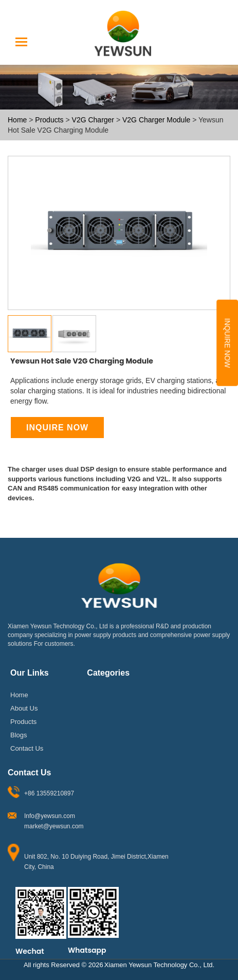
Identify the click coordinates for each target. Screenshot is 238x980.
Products (49, 120)
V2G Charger (94, 120)
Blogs (19, 735)
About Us (24, 708)
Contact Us (27, 748)
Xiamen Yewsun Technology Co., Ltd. (159, 965)
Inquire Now (227, 343)
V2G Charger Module (157, 120)
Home (17, 120)
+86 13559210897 (49, 793)
